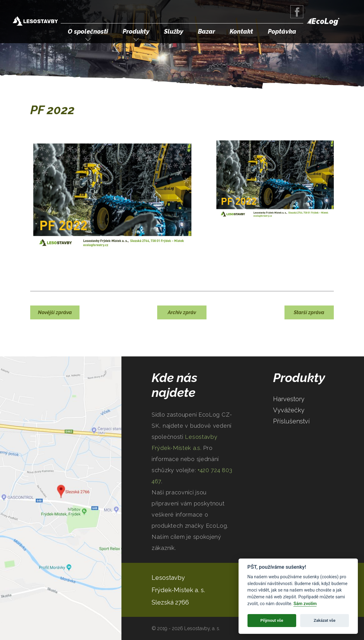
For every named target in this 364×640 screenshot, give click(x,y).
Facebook (297, 12)
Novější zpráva (55, 312)
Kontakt (241, 31)
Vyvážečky (289, 410)
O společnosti (88, 31)
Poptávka (282, 31)
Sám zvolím (305, 604)
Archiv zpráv (182, 312)
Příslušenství (291, 421)
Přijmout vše (272, 620)
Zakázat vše (325, 620)
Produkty (136, 31)
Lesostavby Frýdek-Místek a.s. (35, 22)
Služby (174, 31)
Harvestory (289, 399)
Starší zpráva (309, 312)
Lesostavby (168, 578)
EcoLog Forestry (323, 22)
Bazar (207, 31)
